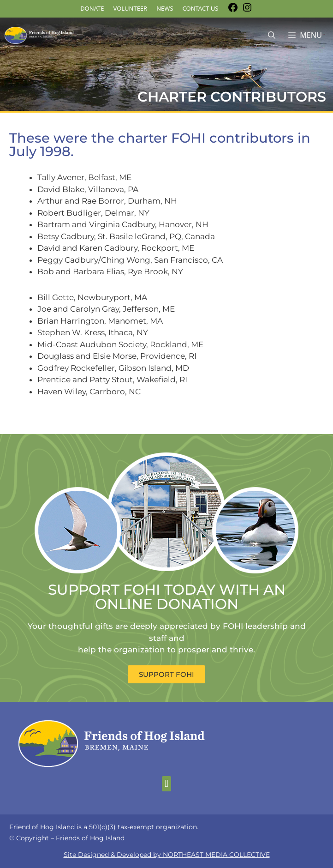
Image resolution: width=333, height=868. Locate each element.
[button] (166, 784)
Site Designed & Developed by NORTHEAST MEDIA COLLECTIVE (167, 855)
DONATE (92, 8)
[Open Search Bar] (272, 35)
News (165, 8)
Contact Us (201, 8)
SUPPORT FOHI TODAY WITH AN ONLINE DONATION (167, 597)
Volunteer (131, 8)
